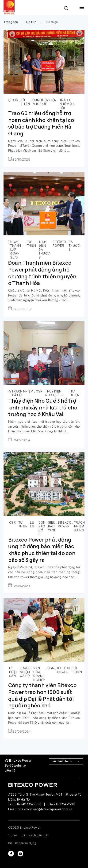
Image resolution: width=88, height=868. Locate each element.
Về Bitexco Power (18, 761)
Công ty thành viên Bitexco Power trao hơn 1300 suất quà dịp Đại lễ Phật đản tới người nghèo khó (42, 695)
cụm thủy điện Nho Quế (45, 102)
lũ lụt (33, 525)
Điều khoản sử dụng (22, 843)
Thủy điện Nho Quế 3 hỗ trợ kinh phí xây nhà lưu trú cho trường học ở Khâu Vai (43, 407)
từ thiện (25, 102)
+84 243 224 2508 (61, 804)
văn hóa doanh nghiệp (39, 674)
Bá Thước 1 (74, 246)
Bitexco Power (59, 244)
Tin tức (31, 22)
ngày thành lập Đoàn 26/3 (16, 250)
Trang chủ (11, 22)
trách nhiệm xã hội (67, 104)
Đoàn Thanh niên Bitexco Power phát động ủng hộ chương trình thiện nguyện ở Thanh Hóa (42, 273)
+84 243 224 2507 (28, 804)
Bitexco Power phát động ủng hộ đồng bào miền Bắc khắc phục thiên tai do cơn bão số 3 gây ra (42, 550)
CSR (15, 100)
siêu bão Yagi (52, 526)
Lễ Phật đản (13, 672)
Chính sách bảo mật (34, 835)
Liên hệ (10, 770)
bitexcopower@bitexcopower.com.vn (45, 809)
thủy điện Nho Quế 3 (54, 393)
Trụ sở (13, 835)
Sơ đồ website (15, 766)
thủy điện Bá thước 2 (44, 250)
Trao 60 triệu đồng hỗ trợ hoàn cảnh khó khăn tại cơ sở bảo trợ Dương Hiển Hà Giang (41, 123)
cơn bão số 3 (42, 528)
